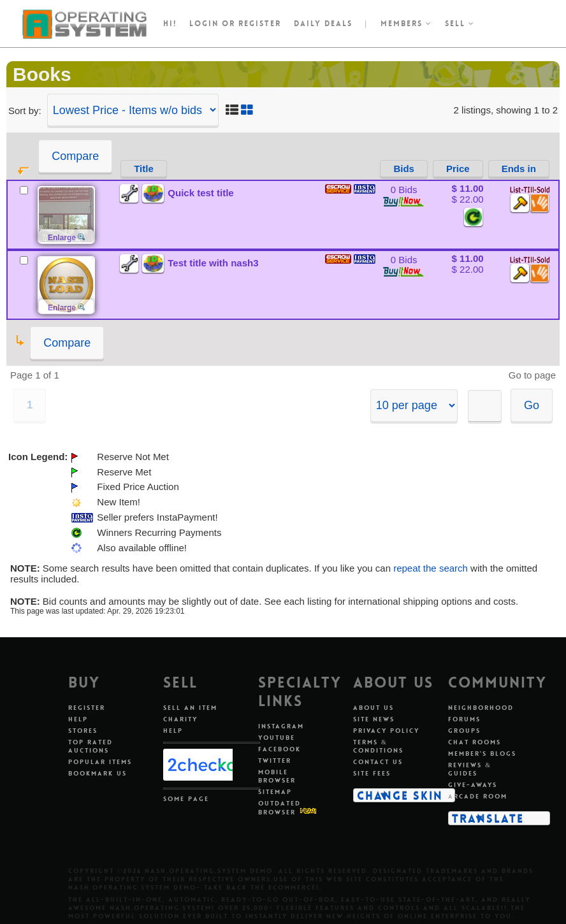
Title (144, 169)
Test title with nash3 (213, 263)
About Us (374, 708)
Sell (460, 24)
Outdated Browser (279, 808)
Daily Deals (323, 24)
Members (406, 24)
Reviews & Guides (470, 769)
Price (458, 169)
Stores (83, 731)
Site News (374, 719)
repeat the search (431, 568)
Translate (488, 818)
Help (78, 719)
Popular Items (100, 762)
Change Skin (400, 795)
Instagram (281, 726)
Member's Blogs (482, 754)
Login (204, 24)
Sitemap (275, 792)
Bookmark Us (98, 773)
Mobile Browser (277, 776)
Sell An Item (190, 708)
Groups (464, 731)
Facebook (279, 749)
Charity (180, 719)
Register (87, 708)
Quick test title (200, 193)
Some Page (186, 799)
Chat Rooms (475, 742)
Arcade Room (478, 796)
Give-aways (473, 785)
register (260, 24)
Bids (404, 169)
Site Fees (372, 773)
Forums (464, 719)
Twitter (275, 761)
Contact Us (378, 762)
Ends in (519, 169)
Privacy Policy (386, 731)
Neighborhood (481, 708)
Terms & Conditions (378, 746)
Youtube (277, 738)
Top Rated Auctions (91, 746)
